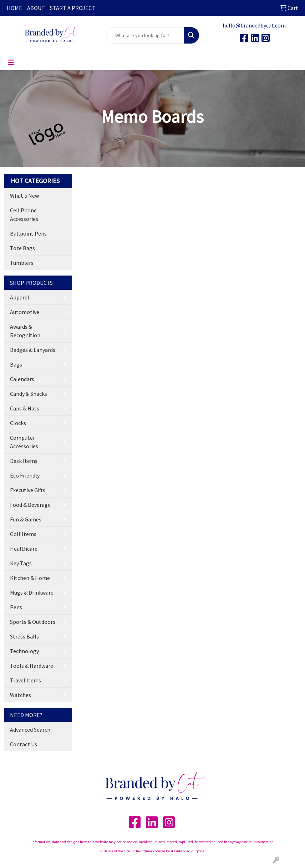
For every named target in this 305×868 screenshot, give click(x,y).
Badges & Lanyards (33, 350)
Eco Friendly (25, 475)
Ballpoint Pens (28, 233)
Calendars (22, 379)
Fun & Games (26, 519)
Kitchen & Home (30, 578)
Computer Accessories (24, 442)
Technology (24, 651)
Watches (21, 695)
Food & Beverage (30, 505)
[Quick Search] (145, 35)
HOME (14, 8)
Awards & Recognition (25, 331)
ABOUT (36, 8)
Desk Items (24, 461)
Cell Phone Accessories (24, 215)
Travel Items (26, 680)
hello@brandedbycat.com (254, 25)
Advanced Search (30, 730)
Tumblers (22, 263)
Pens (16, 607)
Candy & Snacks (29, 394)
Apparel (20, 297)
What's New (24, 196)
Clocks (18, 423)
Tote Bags (22, 248)
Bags (16, 364)
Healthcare (24, 549)
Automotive (25, 312)
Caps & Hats (25, 408)
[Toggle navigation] (11, 62)
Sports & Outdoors (33, 622)
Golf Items (23, 534)
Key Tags (21, 563)
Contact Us (24, 744)
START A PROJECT (73, 8)
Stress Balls (24, 636)
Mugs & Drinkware (32, 592)
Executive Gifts (28, 490)
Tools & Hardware (32, 666)
